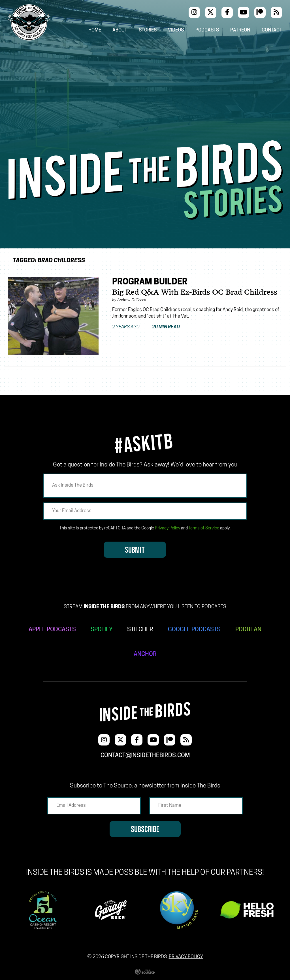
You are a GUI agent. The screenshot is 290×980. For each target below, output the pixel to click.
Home (95, 30)
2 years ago (146, 327)
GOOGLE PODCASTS (194, 630)
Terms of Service (204, 528)
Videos (176, 30)
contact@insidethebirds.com (145, 756)
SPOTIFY (102, 630)
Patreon (240, 30)
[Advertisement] (145, 98)
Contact (272, 30)
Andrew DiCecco (132, 300)
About (120, 30)
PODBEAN (248, 630)
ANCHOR (145, 654)
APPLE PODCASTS (52, 630)
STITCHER (140, 630)
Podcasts (207, 30)
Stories (148, 30)
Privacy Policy (168, 528)
